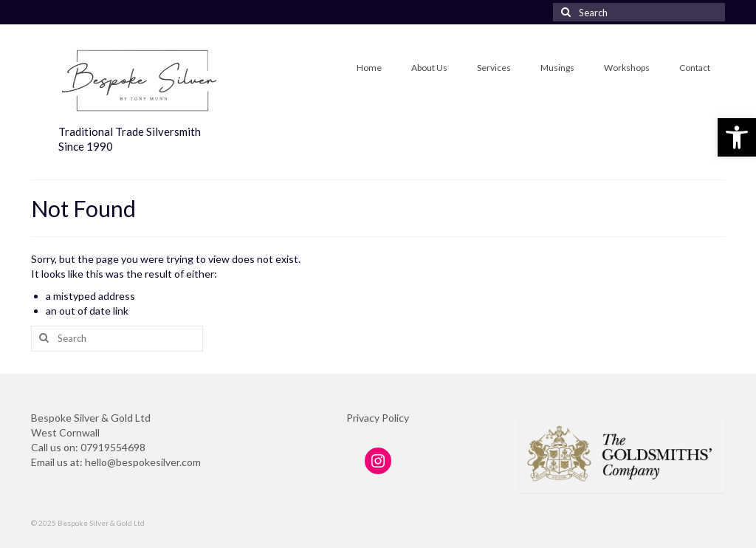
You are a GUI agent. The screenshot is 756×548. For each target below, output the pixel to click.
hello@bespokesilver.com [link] (143, 462)
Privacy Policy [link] (378, 418)
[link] (737, 137)
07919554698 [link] (113, 447)
